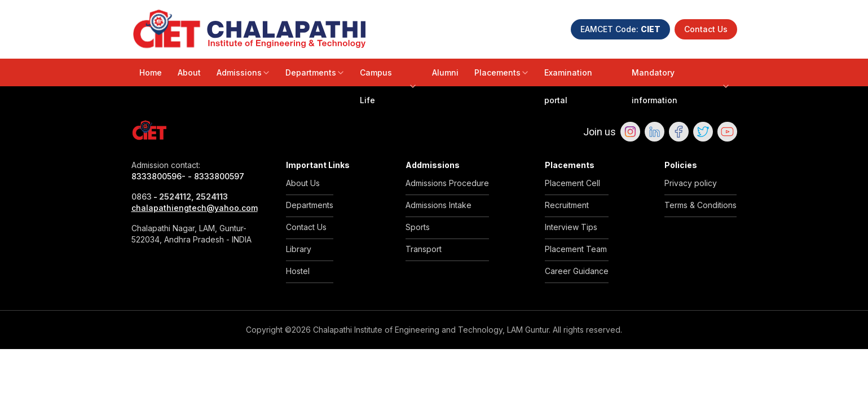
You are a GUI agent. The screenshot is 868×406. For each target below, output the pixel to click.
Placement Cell (572, 183)
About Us (303, 183)
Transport (424, 249)
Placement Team (576, 249)
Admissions (243, 72)
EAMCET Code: (620, 29)
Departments (315, 72)
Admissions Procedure (447, 183)
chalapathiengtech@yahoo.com (195, 208)
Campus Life (388, 86)
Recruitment (567, 205)
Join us (600, 132)
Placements (501, 72)
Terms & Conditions (700, 205)
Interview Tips (571, 227)
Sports (418, 227)
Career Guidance (577, 271)
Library (299, 249)
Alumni (445, 72)
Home (151, 72)
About (189, 72)
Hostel (298, 271)
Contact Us (706, 29)
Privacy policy (691, 183)
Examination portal (568, 86)
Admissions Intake (439, 205)
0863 (142, 197)
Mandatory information (680, 86)
